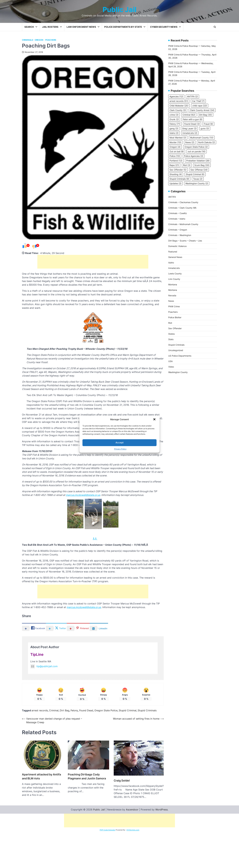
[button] (155, 420)
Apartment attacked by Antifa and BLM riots (41, 799)
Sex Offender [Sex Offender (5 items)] (178, 170)
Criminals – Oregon (178, 230)
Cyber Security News (164, 27)
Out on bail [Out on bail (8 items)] (177, 151)
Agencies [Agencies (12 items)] (176, 96)
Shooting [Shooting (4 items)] (176, 174)
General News (175, 257)
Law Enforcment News (81, 27)
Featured (173, 252)
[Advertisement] (93, 262)
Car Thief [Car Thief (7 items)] (198, 101)
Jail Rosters (50, 27)
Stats (171, 339)
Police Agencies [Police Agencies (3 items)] (194, 156)
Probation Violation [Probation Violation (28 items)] (198, 161)
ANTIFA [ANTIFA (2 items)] (192, 96)
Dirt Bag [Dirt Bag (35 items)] (206, 115)
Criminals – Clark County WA (182, 208)
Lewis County (175, 274)
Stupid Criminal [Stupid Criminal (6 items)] (195, 174)
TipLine (37, 654)
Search (29, 27)
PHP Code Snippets (107, 866)
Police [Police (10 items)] (175, 156)
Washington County (178, 372)
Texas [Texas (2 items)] (198, 179)
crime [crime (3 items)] (174, 115)
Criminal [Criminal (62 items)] (189, 115)
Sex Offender (175, 328)
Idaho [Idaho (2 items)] (174, 133)
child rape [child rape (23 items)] (200, 106)
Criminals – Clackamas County (183, 202)
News (171, 301)
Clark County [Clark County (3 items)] (178, 110)
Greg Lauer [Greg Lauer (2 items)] (189, 128)
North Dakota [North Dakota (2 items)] (207, 142)
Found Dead (86, 721)
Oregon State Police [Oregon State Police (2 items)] (196, 147)
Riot (170, 323)
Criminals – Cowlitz (178, 213)
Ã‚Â (95, 539)
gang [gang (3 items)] (174, 128)
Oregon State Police (106, 721)
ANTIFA (172, 197)
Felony (74, 721)
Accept (120, 443)
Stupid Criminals (147, 721)
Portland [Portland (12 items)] (176, 161)
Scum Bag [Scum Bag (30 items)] (202, 165)
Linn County (174, 279)
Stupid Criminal (128, 721)
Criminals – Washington (180, 235)
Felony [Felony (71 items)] (175, 124)
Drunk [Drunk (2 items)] (174, 119)
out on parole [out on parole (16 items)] (197, 151)
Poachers (51, 40)
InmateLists (174, 268)
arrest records (40, 721)
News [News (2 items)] (190, 142)
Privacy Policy (120, 449)
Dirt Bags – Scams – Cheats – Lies (185, 241)
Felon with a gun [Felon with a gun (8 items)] (193, 119)
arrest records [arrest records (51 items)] (179, 101)
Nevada (172, 295)
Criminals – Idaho (177, 219)
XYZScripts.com (133, 866)
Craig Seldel (122, 806)
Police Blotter (175, 317)
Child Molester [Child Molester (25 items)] (179, 106)
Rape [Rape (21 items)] (174, 165)
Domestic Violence (177, 246)
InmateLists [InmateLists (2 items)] (190, 133)
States (171, 334)
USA (170, 361)
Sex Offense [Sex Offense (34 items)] (199, 170)
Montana (173, 284)
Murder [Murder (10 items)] (175, 142)
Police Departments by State (123, 27)
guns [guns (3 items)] (205, 128)
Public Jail (120, 10)
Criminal (54, 721)
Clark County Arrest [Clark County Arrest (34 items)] (202, 110)
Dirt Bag (65, 721)
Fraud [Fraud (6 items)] (208, 124)
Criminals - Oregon (33, 40)
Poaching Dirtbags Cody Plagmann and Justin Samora (87, 819)
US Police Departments (180, 356)
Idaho (171, 263)
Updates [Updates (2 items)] (175, 183)
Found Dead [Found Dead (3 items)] (192, 124)
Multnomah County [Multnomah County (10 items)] (202, 138)
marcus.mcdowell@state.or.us (83, 495)
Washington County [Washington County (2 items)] (197, 183)
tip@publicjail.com (44, 666)
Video (171, 367)
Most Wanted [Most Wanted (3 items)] (178, 138)
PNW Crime (174, 306)
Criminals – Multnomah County (183, 224)
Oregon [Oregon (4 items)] (175, 147)
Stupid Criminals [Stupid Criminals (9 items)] (179, 179)
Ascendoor (132, 846)
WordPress (161, 846)
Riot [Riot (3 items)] (187, 165)
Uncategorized (176, 350)
